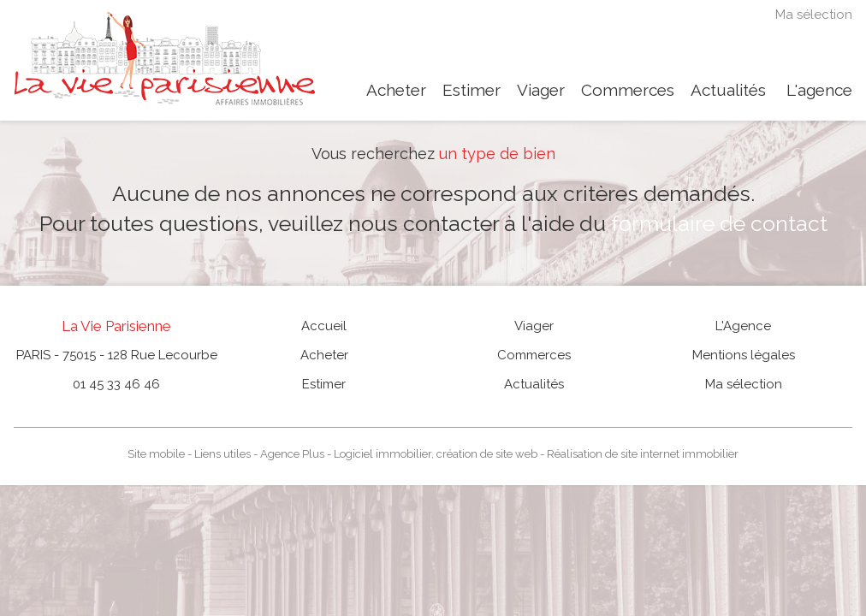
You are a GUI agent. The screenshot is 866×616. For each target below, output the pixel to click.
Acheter (396, 90)
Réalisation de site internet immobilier (643, 454)
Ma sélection (814, 15)
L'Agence (743, 326)
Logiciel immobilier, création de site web (436, 454)
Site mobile (156, 454)
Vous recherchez (373, 154)
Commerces (628, 90)
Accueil (324, 326)
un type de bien (497, 154)
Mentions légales (744, 355)
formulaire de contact (719, 223)
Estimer (472, 90)
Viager (541, 90)
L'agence (819, 90)
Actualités (728, 90)
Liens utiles (222, 454)
